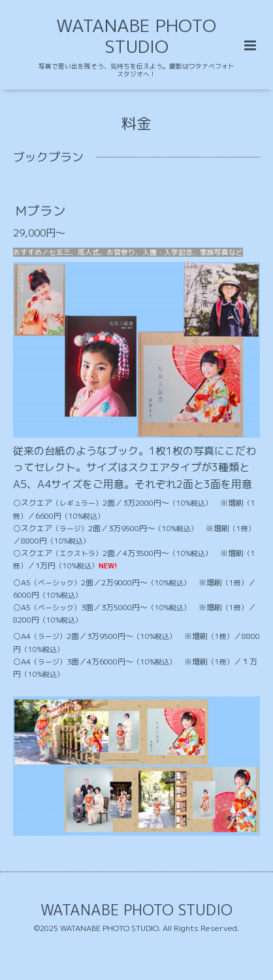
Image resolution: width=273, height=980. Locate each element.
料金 (136, 122)
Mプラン (41, 210)
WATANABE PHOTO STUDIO (136, 36)
